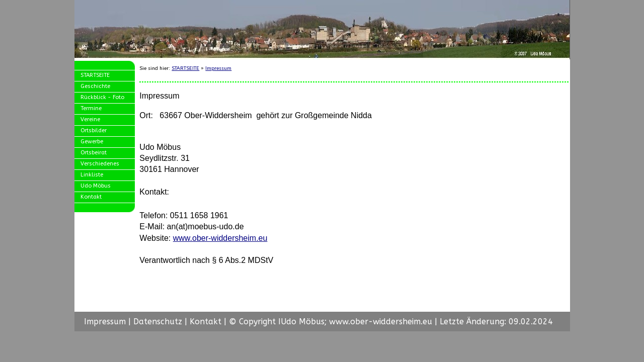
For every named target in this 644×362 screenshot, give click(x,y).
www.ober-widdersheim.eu (220, 238)
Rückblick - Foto (102, 97)
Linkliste (92, 175)
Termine (91, 108)
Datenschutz (158, 322)
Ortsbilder (94, 130)
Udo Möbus (96, 186)
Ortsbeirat (94, 153)
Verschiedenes (100, 164)
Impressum (218, 68)
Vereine (90, 119)
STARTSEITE (95, 75)
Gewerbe (92, 142)
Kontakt (91, 197)
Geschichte (95, 86)
